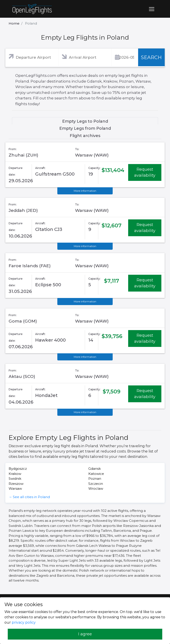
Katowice (96, 474)
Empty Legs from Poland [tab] (85, 128)
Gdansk (95, 469)
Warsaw (15, 488)
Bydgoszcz (18, 469)
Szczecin (96, 484)
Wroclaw (96, 488)
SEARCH (151, 57)
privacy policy (24, 622)
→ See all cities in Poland (29, 497)
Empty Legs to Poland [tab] (85, 121)
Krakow (15, 474)
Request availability (145, 172)
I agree (85, 634)
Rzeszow (16, 484)
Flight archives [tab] (85, 136)
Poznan (95, 479)
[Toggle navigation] (152, 9)
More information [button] (85, 191)
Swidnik (15, 479)
